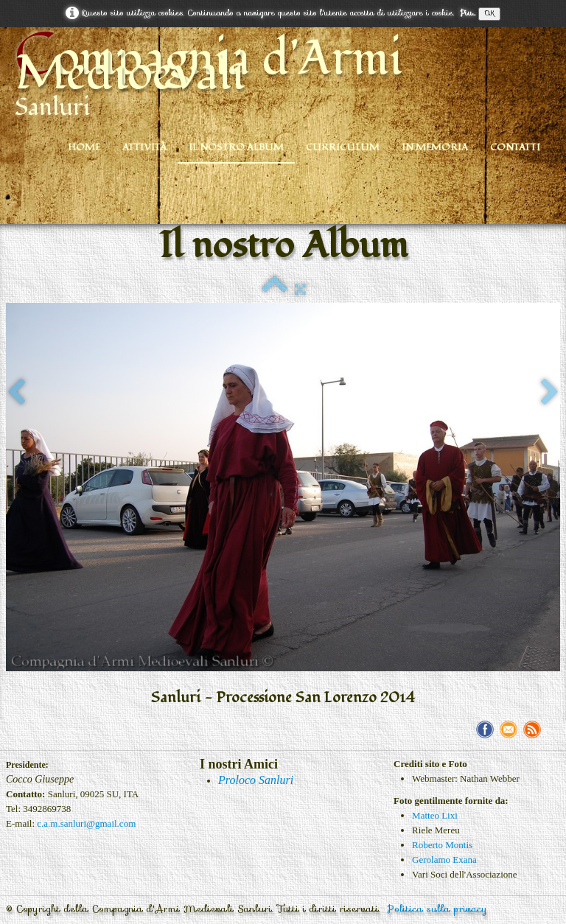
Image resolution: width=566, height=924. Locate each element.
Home (84, 147)
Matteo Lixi (435, 815)
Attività (144, 147)
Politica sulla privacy (437, 909)
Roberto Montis (442, 845)
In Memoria (435, 147)
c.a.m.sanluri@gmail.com (86, 823)
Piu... (468, 13)
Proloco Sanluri (256, 780)
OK (489, 14)
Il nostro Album (236, 147)
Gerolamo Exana (444, 860)
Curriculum (343, 147)
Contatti (515, 147)
